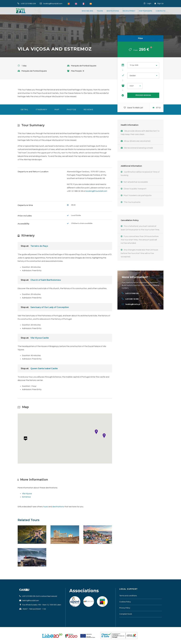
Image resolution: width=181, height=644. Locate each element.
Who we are (87, 11)
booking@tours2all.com (53, 4)
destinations (113, 11)
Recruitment (129, 11)
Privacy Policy (125, 608)
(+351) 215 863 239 (28, 4)
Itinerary (42, 110)
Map (57, 110)
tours (100, 11)
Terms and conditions (128, 596)
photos (72, 110)
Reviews (89, 110)
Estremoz (26, 497)
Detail (25, 110)
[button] (26, 439)
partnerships (145, 11)
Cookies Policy (125, 602)
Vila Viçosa (27, 494)
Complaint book (126, 614)
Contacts (160, 11)
